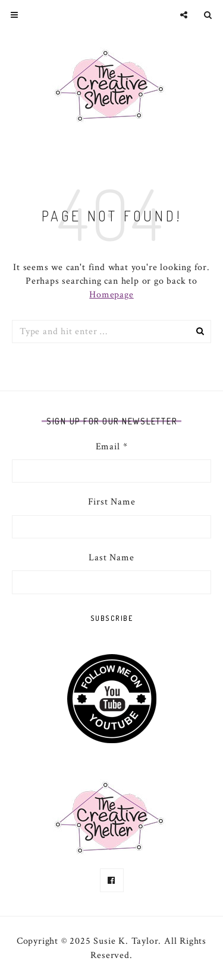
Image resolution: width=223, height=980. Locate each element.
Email (112, 447)
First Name (112, 502)
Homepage (111, 295)
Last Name (111, 558)
